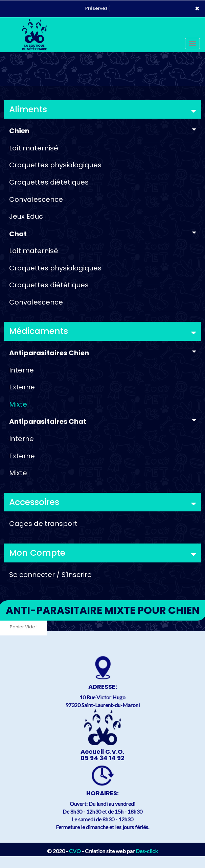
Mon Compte (102, 553)
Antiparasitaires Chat (102, 421)
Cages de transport (43, 524)
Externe (22, 387)
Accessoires (102, 502)
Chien (102, 131)
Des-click (147, 851)
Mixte (18, 404)
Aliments (102, 109)
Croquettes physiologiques (55, 165)
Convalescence (36, 199)
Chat (102, 234)
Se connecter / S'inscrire (50, 575)
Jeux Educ (26, 216)
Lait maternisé (34, 148)
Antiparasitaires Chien (102, 353)
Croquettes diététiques (49, 182)
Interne (21, 370)
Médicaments (102, 331)
